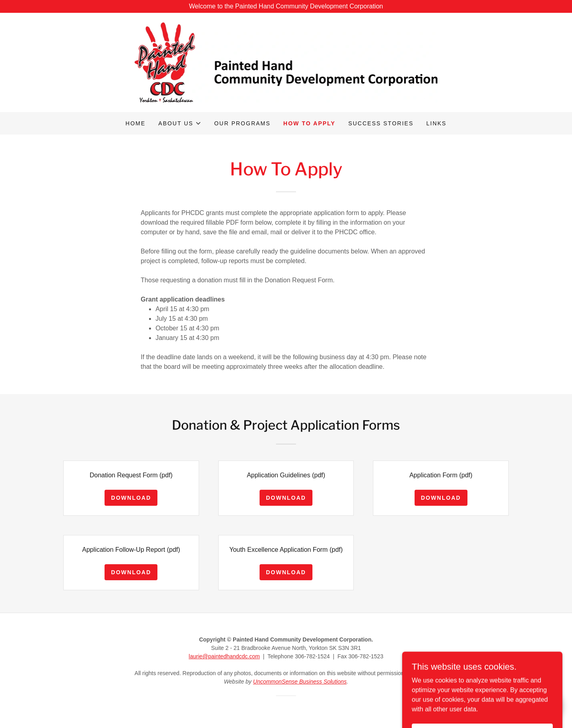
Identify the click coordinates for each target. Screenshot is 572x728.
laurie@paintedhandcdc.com (224, 656)
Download (131, 498)
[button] (180, 123)
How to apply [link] (309, 123)
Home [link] (135, 123)
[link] (286, 62)
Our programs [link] (243, 123)
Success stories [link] (381, 123)
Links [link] (436, 123)
